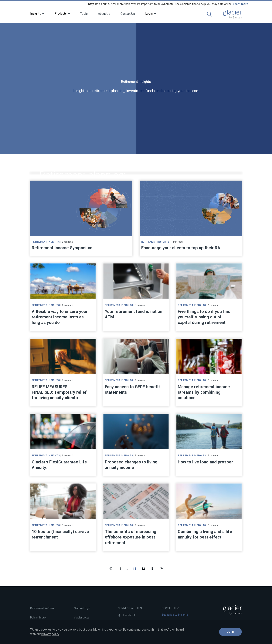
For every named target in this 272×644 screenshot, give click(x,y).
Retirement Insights (53, 166)
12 (143, 569)
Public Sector (38, 618)
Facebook (127, 615)
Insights (36, 14)
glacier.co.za (82, 618)
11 (134, 569)
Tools (84, 14)
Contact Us (128, 14)
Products (61, 14)
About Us (104, 14)
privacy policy (50, 634)
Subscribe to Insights (175, 615)
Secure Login (82, 608)
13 (152, 569)
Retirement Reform (42, 608)
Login (149, 14)
